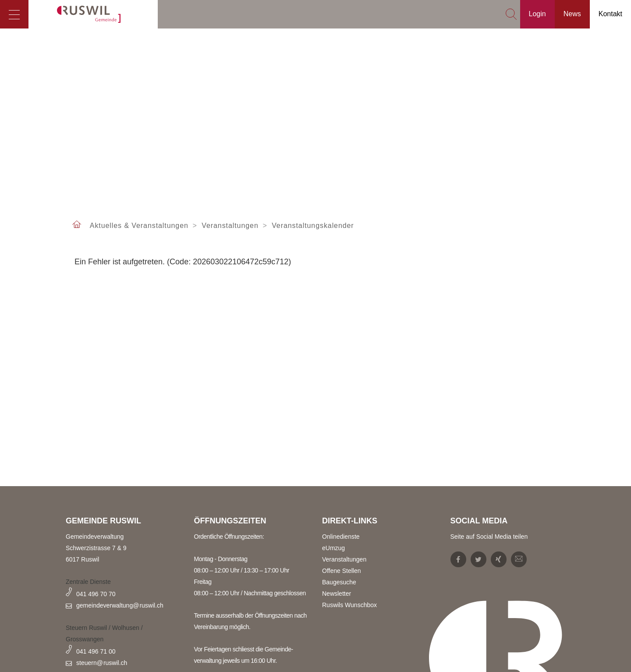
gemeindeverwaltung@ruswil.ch (120, 605)
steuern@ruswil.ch (102, 663)
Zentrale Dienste (88, 582)
